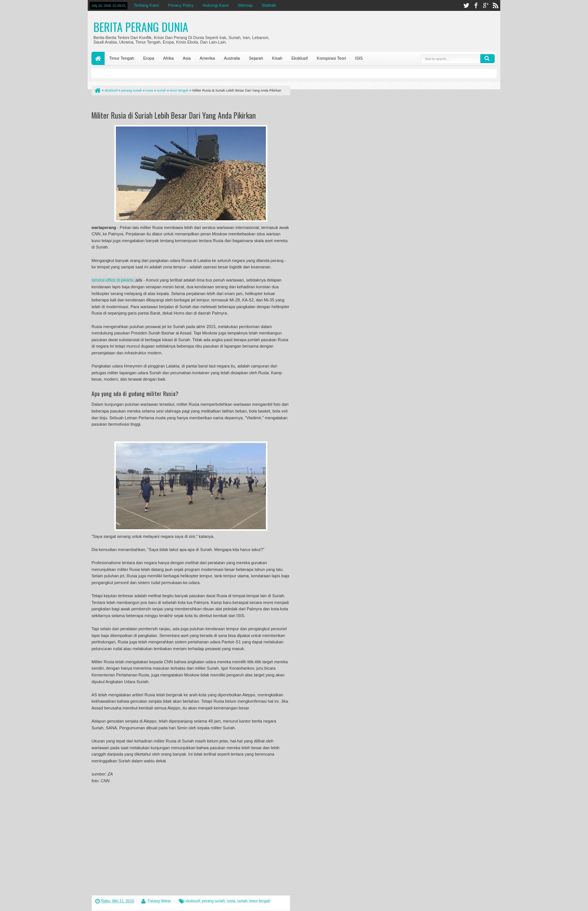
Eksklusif (299, 58)
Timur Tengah (122, 58)
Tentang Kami (146, 5)
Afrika (168, 58)
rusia (231, 901)
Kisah (277, 58)
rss (495, 5)
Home (98, 58)
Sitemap (245, 5)
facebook (476, 5)
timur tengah (260, 901)
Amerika (207, 58)
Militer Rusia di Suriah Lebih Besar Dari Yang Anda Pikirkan (174, 115)
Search (487, 59)
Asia (187, 58)
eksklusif (193, 901)
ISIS (359, 58)
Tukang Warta (159, 901)
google (486, 5)
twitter (466, 5)
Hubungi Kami (215, 5)
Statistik (269, 5)
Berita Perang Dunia (141, 27)
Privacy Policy (181, 5)
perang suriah (213, 901)
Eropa (149, 58)
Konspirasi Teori (331, 58)
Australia (232, 58)
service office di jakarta (112, 280)
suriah (242, 901)
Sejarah (256, 58)
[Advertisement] (179, 105)
